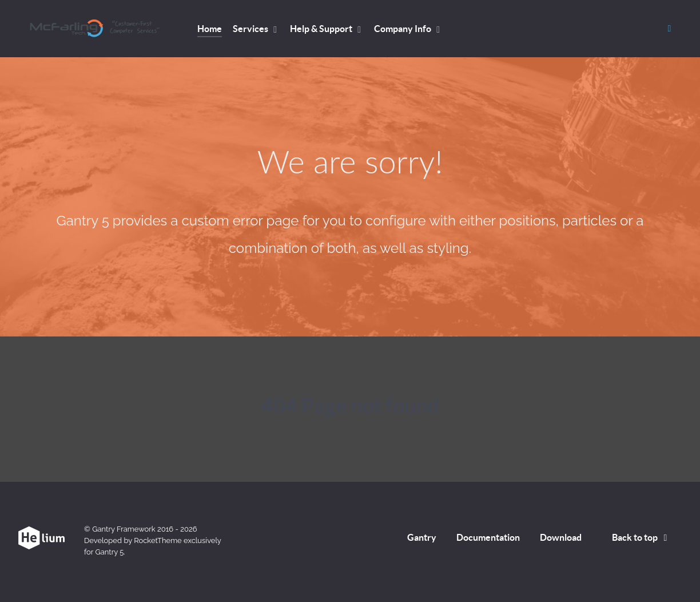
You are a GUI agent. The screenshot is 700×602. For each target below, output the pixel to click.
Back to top (642, 537)
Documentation (488, 537)
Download (561, 537)
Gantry (422, 537)
